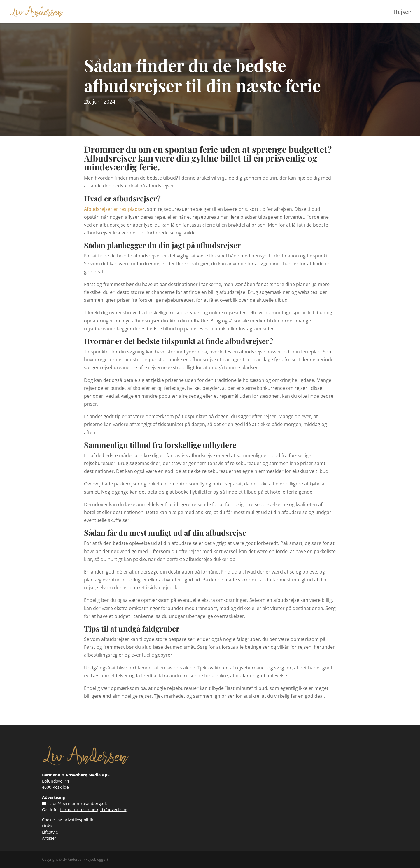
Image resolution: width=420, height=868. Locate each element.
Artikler (49, 838)
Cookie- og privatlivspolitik (68, 820)
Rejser (402, 13)
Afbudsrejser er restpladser (114, 209)
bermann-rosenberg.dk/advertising (94, 810)
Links (47, 826)
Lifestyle (50, 832)
